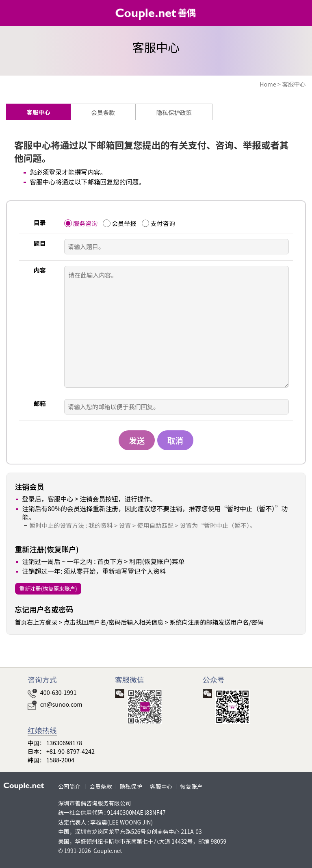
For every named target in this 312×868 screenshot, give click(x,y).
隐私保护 (131, 786)
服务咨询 (85, 223)
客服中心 (294, 84)
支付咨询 (162, 223)
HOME (295, 15)
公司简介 (69, 786)
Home (268, 84)
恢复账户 (191, 786)
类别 (14, 14)
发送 (137, 440)
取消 (175, 440)
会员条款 (101, 786)
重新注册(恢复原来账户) (48, 589)
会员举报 (124, 223)
